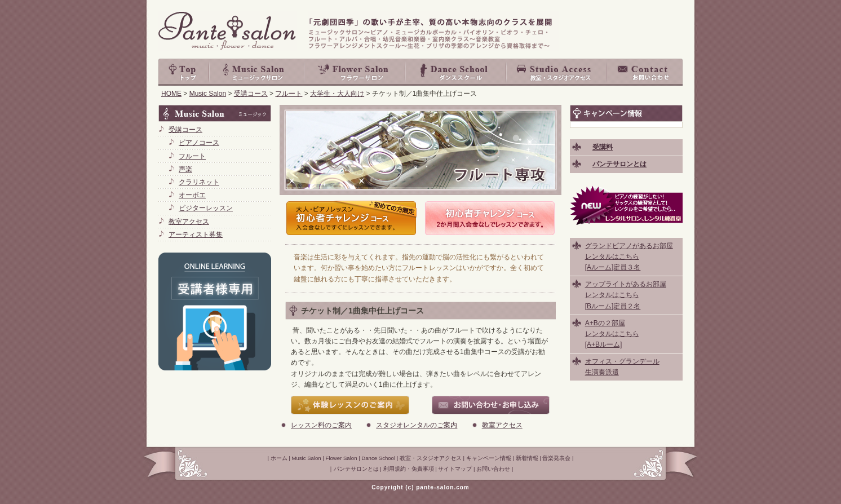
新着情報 (527, 458)
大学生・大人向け (337, 94)
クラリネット (199, 182)
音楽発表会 (556, 458)
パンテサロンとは (356, 469)
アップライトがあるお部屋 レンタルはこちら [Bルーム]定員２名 (626, 295)
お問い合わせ (645, 72)
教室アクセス (502, 425)
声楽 (185, 169)
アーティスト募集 (196, 235)
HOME (171, 94)
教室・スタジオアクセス (557, 72)
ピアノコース (199, 143)
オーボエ (192, 195)
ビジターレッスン (206, 208)
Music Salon (257, 72)
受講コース (251, 94)
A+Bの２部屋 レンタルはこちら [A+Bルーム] (612, 334)
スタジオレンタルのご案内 (417, 425)
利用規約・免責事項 (409, 469)
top (184, 72)
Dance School (456, 72)
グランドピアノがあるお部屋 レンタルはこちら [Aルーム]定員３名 (629, 257)
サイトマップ (455, 469)
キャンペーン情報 (489, 458)
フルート (289, 94)
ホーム (279, 458)
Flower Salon (355, 72)
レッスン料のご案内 (321, 425)
